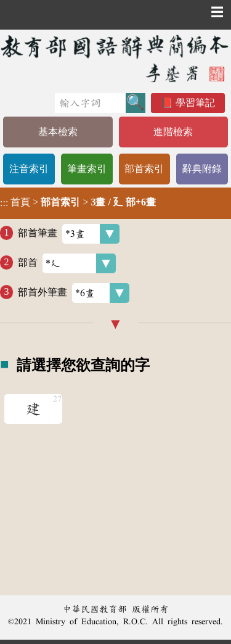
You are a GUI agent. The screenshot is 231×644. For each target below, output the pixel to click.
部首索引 (144, 169)
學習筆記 (195, 103)
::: (4, 203)
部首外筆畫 (74, 293)
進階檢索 (173, 132)
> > (78, 202)
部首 (67, 263)
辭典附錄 (202, 169)
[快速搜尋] (90, 103)
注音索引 (29, 169)
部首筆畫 (69, 234)
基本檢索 (58, 132)
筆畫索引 (87, 169)
